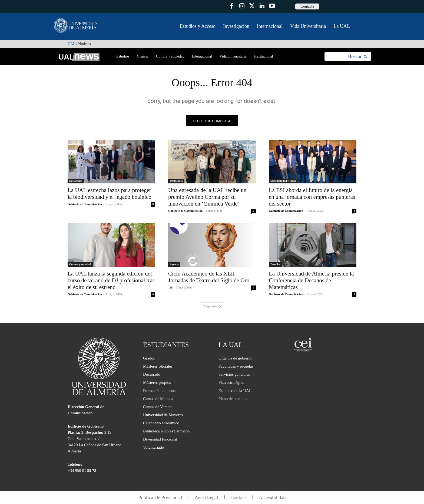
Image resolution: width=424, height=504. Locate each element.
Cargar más (212, 306)
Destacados (76, 181)
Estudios (275, 264)
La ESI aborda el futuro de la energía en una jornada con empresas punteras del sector (312, 197)
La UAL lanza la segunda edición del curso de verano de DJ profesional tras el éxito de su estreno (111, 280)
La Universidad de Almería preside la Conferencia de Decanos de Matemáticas (311, 280)
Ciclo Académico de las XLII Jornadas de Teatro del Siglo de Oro (209, 277)
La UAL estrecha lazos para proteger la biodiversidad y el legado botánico (110, 194)
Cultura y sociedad (80, 264)
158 (170, 287)
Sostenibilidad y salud (283, 181)
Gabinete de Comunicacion (85, 204)
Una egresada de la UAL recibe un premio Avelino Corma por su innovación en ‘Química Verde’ (207, 197)
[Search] (357, 57)
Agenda (174, 264)
